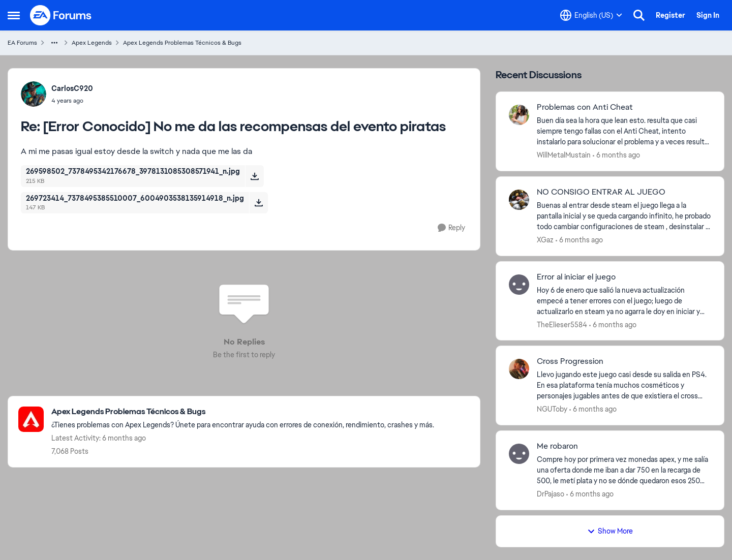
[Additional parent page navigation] (54, 43)
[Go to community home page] (61, 15)
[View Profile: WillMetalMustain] (519, 115)
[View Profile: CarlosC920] (34, 94)
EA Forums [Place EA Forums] (22, 43)
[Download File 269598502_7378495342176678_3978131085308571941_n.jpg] (254, 176)
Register (670, 15)
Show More (610, 531)
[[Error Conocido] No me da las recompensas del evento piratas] (72, 101)
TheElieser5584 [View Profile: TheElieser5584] (562, 324)
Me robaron (557, 446)
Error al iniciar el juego (576, 277)
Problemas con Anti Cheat (585, 107)
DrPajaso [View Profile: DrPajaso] (551, 494)
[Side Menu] (14, 15)
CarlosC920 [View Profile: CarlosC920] (72, 88)
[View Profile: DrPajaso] (519, 454)
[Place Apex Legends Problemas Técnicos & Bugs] (243, 412)
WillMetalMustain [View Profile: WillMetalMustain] (564, 155)
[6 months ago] (616, 155)
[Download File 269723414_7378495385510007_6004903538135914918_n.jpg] (258, 203)
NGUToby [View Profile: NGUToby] (552, 409)
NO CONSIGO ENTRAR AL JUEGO (601, 192)
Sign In (708, 15)
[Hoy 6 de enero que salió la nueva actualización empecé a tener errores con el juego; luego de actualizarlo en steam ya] (624, 301)
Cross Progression (570, 361)
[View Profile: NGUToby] (519, 369)
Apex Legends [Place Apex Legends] (92, 43)
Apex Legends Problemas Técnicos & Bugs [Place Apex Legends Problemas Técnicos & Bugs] (182, 43)
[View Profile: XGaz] (519, 200)
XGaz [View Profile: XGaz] (545, 240)
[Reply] (451, 228)
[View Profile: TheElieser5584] (519, 285)
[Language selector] (591, 15)
